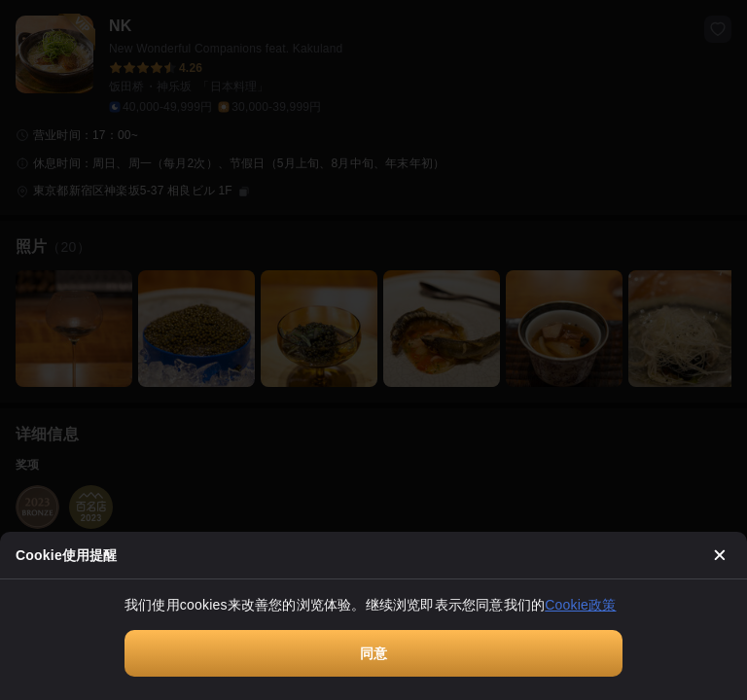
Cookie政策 (580, 605)
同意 (373, 653)
